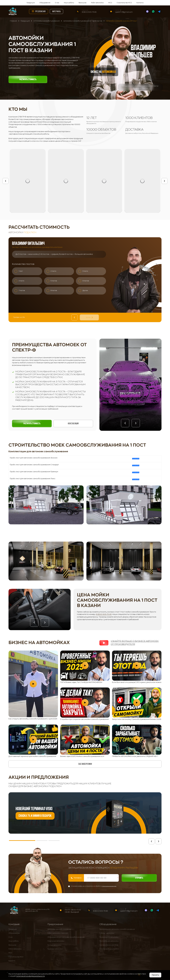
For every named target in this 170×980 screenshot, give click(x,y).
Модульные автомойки (56, 941)
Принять (155, 975)
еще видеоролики (85, 764)
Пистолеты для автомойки (109, 941)
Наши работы (69, 3)
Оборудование (45, 3)
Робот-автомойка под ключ (58, 933)
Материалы (56, 11)
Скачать (136, 459)
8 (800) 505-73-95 (89, 12)
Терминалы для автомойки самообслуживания (117, 929)
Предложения (39, 11)
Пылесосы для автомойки (109, 937)
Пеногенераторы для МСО (109, 949)
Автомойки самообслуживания (59, 929)
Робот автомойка (97, 3)
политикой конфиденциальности (30, 976)
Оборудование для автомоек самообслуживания (66, 937)
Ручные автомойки (54, 945)
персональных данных (109, 886)
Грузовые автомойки (55, 949)
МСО (110, 3)
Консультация (73, 423)
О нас (57, 3)
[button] (125, 423)
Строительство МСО (124, 3)
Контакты (140, 3)
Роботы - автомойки (107, 933)
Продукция (31, 3)
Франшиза (83, 3)
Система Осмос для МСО (109, 945)
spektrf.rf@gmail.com (124, 12)
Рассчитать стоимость (28, 79)
